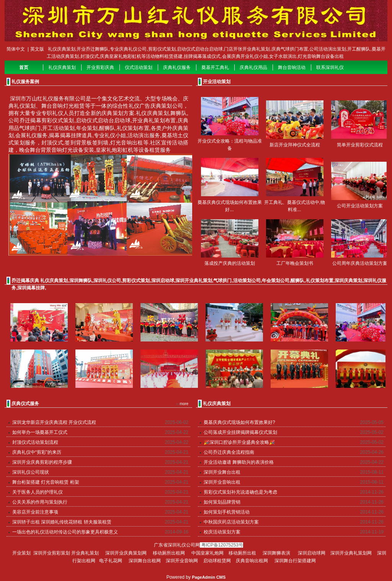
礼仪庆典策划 (62, 67)
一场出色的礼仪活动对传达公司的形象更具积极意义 (65, 532)
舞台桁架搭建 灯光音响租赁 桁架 (46, 482)
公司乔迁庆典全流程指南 (229, 452)
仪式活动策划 (139, 67)
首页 (24, 67)
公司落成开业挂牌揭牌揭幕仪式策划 (240, 432)
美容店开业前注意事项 (35, 512)
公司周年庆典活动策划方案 (360, 263)
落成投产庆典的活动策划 (230, 263)
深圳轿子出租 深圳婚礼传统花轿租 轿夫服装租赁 (62, 522)
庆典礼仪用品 (253, 67)
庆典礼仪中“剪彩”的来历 (37, 452)
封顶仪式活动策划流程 (35, 442)
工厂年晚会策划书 (295, 263)
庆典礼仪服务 (177, 67)
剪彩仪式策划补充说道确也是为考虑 (240, 492)
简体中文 (16, 49)
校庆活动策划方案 (222, 532)
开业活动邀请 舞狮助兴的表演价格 (239, 462)
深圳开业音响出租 (222, 482)
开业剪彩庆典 (100, 67)
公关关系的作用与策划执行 (40, 502)
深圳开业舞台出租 (222, 472)
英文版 (37, 49)
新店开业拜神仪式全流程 (295, 145)
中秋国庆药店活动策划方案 (231, 522)
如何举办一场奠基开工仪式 (40, 432)
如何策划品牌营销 (222, 502)
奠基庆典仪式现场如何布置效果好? (239, 422)
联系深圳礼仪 (330, 67)
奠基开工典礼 (215, 67)
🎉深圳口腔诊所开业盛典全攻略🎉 (239, 442)
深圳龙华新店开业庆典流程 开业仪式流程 (54, 422)
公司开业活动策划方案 (360, 206)
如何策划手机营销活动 (227, 512)
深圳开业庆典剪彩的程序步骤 (42, 462)
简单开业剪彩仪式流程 (360, 145)
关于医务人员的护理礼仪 (38, 492)
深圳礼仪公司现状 (31, 472)
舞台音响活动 (292, 67)
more (184, 404)
